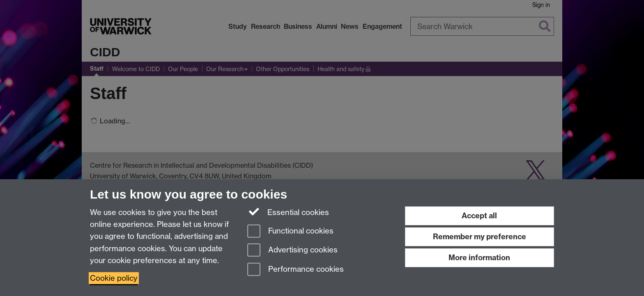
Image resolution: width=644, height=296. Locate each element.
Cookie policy (114, 278)
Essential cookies (288, 212)
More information (479, 258)
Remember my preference (480, 237)
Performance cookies (296, 270)
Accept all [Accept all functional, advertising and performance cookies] (479, 216)
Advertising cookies (292, 251)
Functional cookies (290, 232)
